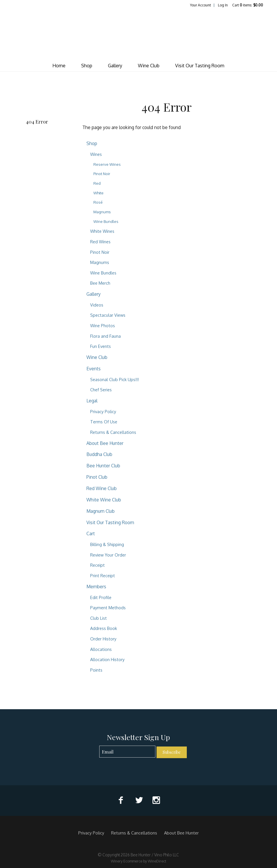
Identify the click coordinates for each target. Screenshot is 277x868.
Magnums (102, 212)
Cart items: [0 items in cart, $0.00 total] (248, 5)
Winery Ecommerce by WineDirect (138, 861)
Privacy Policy (103, 411)
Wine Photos (103, 325)
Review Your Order (108, 555)
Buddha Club (99, 454)
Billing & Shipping (107, 544)
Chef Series (101, 390)
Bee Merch (100, 283)
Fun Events (101, 346)
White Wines (102, 231)
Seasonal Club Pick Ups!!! (114, 379)
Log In (223, 5)
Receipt (97, 565)
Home (59, 66)
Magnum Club (101, 511)
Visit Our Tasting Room (200, 66)
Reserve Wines (107, 164)
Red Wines (100, 242)
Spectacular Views (108, 315)
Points (96, 670)
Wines (96, 154)
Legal (92, 401)
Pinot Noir (102, 174)
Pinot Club (97, 477)
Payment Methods (108, 608)
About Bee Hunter (105, 443)
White (98, 193)
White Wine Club (104, 500)
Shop (87, 66)
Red (97, 183)
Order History (103, 639)
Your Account (200, 5)
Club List (98, 618)
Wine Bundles (106, 221)
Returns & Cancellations (113, 432)
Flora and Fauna (105, 336)
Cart (91, 534)
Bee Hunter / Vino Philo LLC (138, 34)
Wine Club (149, 66)
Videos (97, 305)
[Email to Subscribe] (127, 752)
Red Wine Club (102, 488)
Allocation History (107, 659)
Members (96, 587)
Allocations (101, 649)
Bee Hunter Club (103, 466)
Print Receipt (103, 575)
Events (94, 369)
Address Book (104, 628)
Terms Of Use (104, 422)
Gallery (115, 66)
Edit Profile (101, 597)
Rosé (98, 202)
